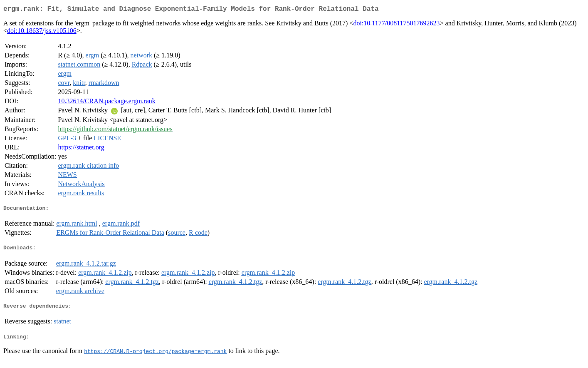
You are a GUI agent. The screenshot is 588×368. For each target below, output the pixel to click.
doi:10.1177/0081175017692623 (396, 25)
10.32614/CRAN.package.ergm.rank (106, 103)
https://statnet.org (81, 149)
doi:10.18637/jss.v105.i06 (42, 32)
